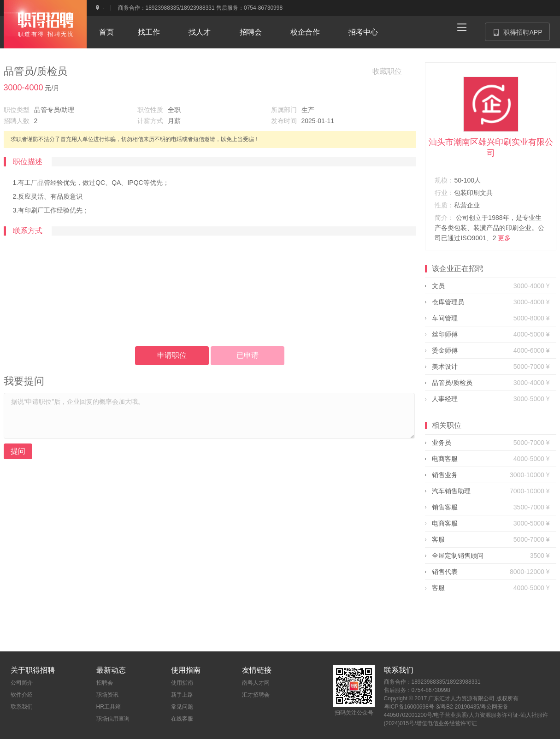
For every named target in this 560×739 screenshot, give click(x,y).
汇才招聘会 (256, 695)
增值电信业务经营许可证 (447, 723)
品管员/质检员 (452, 383)
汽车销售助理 (451, 491)
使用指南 (182, 683)
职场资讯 (107, 695)
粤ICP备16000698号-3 (412, 707)
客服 (438, 539)
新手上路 (182, 695)
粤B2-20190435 (460, 707)
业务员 (442, 443)
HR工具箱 (109, 707)
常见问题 (182, 707)
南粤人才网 (256, 683)
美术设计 (445, 367)
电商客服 (445, 459)
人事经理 (445, 399)
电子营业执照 (450, 715)
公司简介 (22, 683)
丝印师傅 (445, 334)
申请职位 (172, 355)
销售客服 (445, 507)
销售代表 (445, 572)
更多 (504, 238)
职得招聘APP (522, 35)
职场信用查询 (113, 719)
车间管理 (445, 318)
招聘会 (105, 683)
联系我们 (22, 707)
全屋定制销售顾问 (458, 556)
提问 (18, 451)
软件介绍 (22, 695)
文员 (438, 286)
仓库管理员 (448, 302)
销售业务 (445, 475)
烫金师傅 (445, 350)
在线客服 (182, 719)
